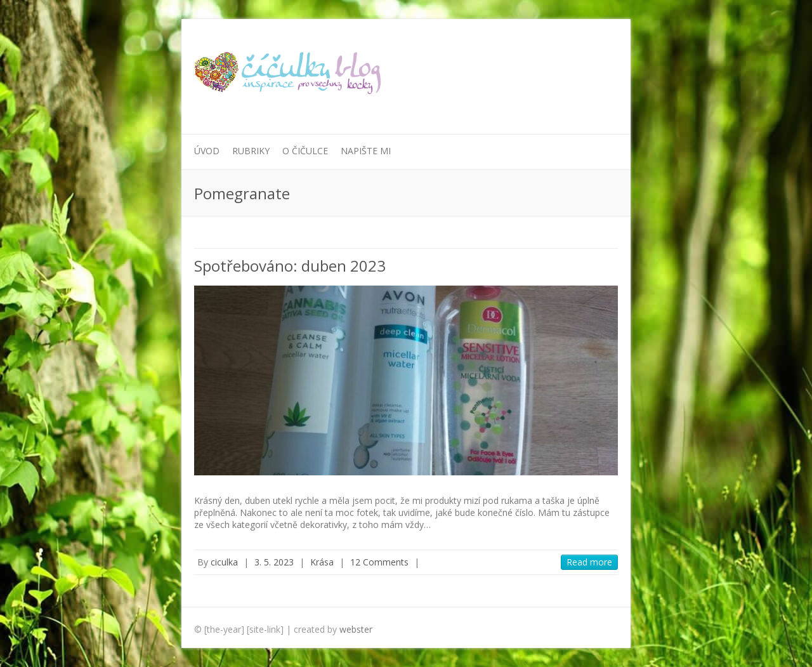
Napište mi (366, 151)
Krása (322, 562)
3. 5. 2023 (274, 562)
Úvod (207, 151)
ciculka (224, 562)
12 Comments (379, 562)
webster (356, 629)
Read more (589, 562)
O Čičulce (305, 151)
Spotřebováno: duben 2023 (290, 266)
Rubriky (251, 151)
